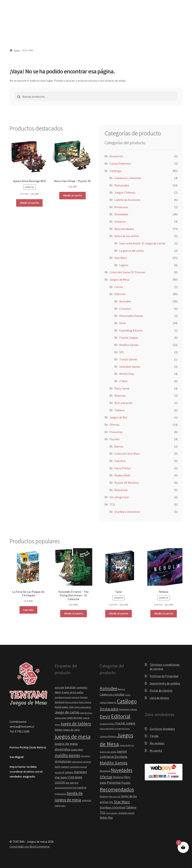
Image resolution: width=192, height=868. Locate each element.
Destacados (122, 185)
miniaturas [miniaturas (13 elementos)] (63, 761)
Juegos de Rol (118, 417)
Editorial (120, 294)
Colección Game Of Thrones (127, 272)
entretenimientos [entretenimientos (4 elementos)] (63, 697)
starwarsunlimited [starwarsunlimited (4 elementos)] (64, 788)
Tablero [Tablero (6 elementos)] (131, 807)
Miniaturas (121, 207)
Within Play (127, 374)
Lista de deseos (159, 698)
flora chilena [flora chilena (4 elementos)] (85, 702)
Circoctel (125, 309)
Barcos (119, 446)
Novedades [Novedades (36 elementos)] (122, 770)
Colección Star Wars (127, 454)
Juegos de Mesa (119, 280)
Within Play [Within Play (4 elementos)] (106, 818)
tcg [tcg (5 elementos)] (75, 788)
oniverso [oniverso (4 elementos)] (87, 762)
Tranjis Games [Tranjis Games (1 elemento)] (112, 813)
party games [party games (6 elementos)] (62, 767)
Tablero (119, 410)
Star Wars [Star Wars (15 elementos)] (122, 802)
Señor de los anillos (127, 236)
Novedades (121, 214)
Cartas (119, 287)
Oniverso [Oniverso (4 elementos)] (118, 777)
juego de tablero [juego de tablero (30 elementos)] (76, 724)
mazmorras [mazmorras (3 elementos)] (85, 756)
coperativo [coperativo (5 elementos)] (82, 688)
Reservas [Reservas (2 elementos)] (104, 796)
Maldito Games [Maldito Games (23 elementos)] (114, 763)
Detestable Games (131, 316)
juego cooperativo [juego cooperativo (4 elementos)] (82, 707)
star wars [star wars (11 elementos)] (61, 777)
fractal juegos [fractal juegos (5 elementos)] (62, 707)
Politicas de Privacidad (164, 676)
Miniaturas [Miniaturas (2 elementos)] (105, 771)
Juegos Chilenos (125, 192)
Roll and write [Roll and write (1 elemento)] (115, 797)
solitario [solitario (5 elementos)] (69, 772)
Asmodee (125, 301)
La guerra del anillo (132, 251)
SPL (122, 352)
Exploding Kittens (131, 330)
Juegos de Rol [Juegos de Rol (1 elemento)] (125, 745)
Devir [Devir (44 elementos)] (105, 717)
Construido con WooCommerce (30, 846)
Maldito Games (129, 345)
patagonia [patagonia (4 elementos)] (75, 767)
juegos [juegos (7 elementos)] (59, 730)
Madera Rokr (122, 475)
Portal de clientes (161, 690)
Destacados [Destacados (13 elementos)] (109, 709)
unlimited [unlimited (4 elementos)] (86, 800)
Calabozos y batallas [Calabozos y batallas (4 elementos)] (112, 694)
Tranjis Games (128, 359)
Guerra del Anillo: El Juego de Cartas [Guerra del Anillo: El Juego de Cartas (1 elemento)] (115, 729)
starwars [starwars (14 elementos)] (80, 772)
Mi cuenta (156, 750)
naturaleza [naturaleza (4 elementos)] (77, 762)
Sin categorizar (119, 497)
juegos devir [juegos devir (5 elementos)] (77, 750)
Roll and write (123, 403)
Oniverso (120, 222)
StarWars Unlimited (127, 512)
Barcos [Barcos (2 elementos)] (121, 689)
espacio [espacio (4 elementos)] (76, 697)
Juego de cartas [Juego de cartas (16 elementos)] (67, 712)
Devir (123, 323)
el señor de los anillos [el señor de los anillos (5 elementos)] (72, 692)
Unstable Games (130, 367)
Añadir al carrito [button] (29, 203)
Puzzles (115, 439)
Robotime (121, 490)
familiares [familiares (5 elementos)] (60, 702)
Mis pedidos (157, 743)
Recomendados (124, 229)
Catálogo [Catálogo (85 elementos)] (127, 701)
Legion (124, 265)
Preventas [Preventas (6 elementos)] (114, 783)
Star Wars (121, 258)
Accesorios (116, 156)
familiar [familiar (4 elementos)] (84, 697)
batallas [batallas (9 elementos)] (70, 687)
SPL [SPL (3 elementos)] (111, 802)
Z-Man (123, 381)
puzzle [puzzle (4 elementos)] (84, 767)
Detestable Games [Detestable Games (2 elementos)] (128, 709)
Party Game (122, 388)
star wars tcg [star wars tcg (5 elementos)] (72, 783)
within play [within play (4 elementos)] (60, 806)
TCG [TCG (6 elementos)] (102, 813)
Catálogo (115, 171)
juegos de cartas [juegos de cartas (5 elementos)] (72, 730)
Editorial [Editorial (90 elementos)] (121, 716)
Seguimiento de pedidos (165, 683)
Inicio (17, 50)
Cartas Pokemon (120, 164)
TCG (112, 504)
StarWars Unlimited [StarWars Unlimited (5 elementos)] (112, 807)
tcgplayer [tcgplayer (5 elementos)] (82, 788)
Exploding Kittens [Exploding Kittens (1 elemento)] (107, 724)
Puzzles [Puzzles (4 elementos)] (126, 783)
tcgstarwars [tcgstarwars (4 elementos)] (60, 794)
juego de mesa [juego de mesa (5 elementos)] (75, 718)
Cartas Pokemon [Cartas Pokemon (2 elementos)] (108, 702)
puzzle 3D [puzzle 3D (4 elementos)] (60, 772)
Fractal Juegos (129, 338)
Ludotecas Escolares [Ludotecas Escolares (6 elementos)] (114, 757)
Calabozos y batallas (128, 178)
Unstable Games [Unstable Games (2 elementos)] (126, 813)
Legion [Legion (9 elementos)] (122, 751)
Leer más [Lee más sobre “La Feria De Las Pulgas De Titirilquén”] (28, 610)
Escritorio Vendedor (162, 729)
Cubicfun (120, 461)
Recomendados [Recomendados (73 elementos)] (117, 789)
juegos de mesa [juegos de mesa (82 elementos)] (73, 737)
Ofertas (114, 425)
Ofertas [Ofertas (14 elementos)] (106, 777)
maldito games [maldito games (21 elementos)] (67, 755)
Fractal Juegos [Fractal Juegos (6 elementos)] (125, 723)
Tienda (154, 736)
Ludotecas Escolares (127, 200)
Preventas (116, 432)
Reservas (120, 396)
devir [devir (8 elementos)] (58, 692)
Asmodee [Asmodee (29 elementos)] (109, 688)
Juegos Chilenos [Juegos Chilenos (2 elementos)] (108, 736)
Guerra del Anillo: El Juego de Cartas (142, 243)
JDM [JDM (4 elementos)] (71, 707)
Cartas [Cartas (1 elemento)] (128, 695)
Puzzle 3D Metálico (127, 483)
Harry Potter (123, 468)
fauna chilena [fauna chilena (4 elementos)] (72, 702)
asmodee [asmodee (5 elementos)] (60, 688)
